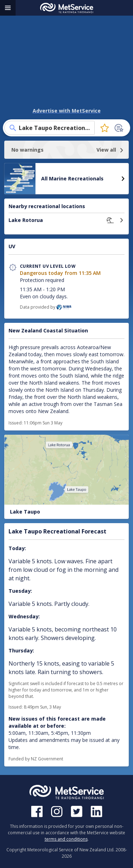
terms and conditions (66, 839)
